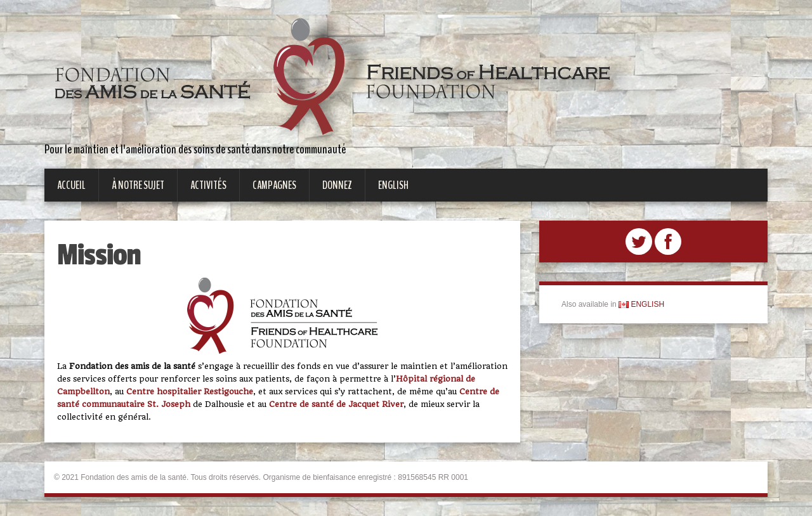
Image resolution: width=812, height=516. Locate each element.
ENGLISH (641, 304)
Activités (208, 185)
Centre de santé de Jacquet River (336, 404)
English (393, 185)
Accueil (71, 185)
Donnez (337, 185)
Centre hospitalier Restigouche (190, 391)
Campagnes (274, 185)
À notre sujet (138, 185)
